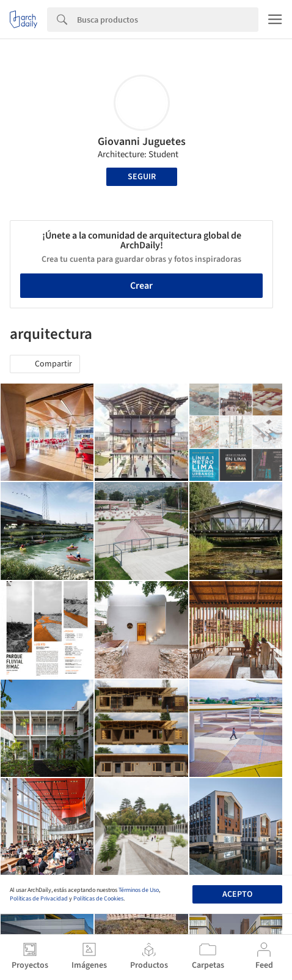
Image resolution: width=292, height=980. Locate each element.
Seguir (142, 177)
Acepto (237, 894)
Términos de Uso (139, 890)
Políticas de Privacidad (39, 899)
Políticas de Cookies (98, 899)
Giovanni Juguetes (142, 142)
